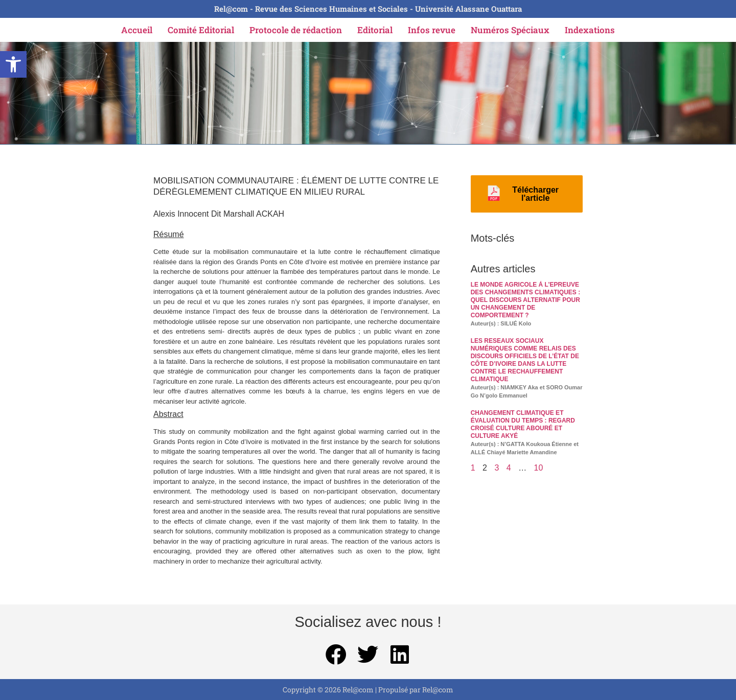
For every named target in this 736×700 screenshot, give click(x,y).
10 (539, 468)
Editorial (375, 30)
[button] (13, 64)
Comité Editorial (201, 30)
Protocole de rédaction (296, 30)
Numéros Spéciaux (510, 30)
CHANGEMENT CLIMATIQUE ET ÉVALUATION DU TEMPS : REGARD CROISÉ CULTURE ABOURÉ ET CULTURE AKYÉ (523, 424)
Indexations (590, 30)
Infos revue (432, 30)
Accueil (137, 30)
